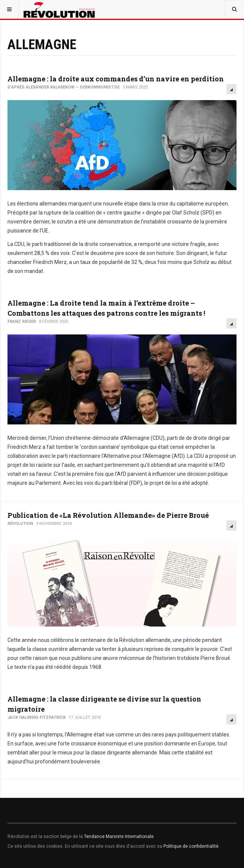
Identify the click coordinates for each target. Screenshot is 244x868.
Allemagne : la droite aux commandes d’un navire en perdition (116, 79)
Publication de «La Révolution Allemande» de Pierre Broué (108, 515)
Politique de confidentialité (191, 846)
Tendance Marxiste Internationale (119, 837)
